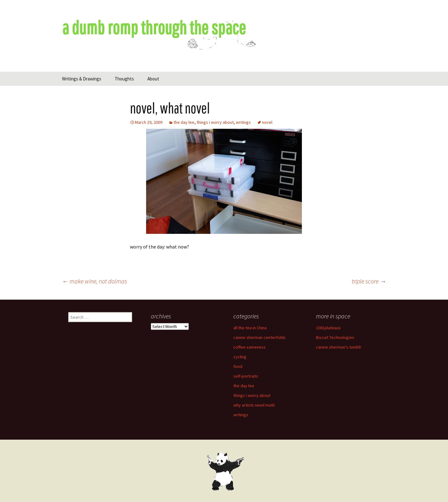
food (238, 366)
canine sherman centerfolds (260, 337)
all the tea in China (250, 328)
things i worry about (215, 122)
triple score (369, 281)
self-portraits (246, 376)
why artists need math (254, 405)
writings (243, 122)
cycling (240, 357)
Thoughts (124, 79)
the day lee (184, 122)
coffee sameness (250, 347)
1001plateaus (328, 328)
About (153, 79)
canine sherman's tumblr (339, 347)
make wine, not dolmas (95, 281)
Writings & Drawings (82, 79)
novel (267, 122)
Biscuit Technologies (335, 337)
